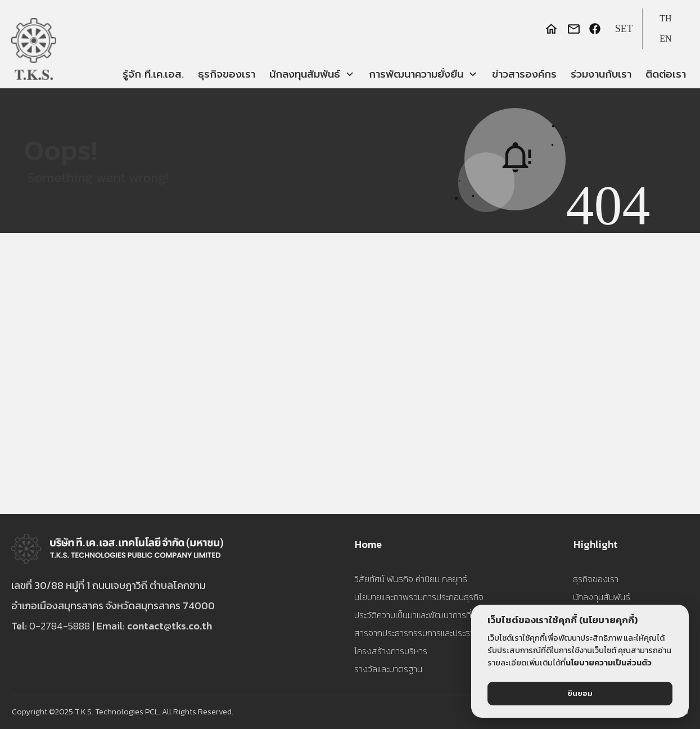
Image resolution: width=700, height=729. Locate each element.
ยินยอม (580, 693)
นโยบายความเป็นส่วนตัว (609, 663)
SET (624, 29)
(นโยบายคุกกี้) (608, 620)
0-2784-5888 (60, 626)
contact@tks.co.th (170, 626)
